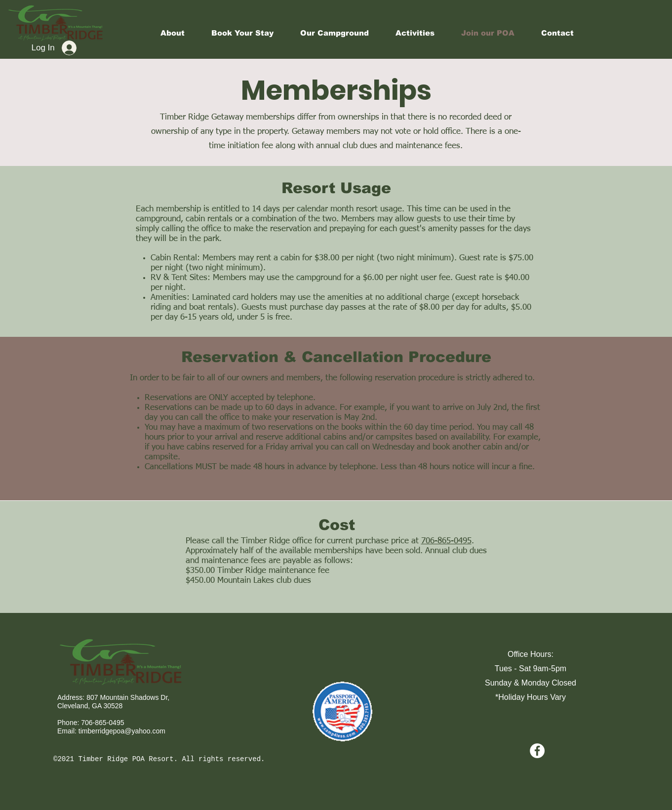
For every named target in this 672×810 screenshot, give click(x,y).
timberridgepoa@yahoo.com (122, 731)
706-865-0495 (446, 541)
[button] (415, 33)
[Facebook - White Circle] (537, 751)
